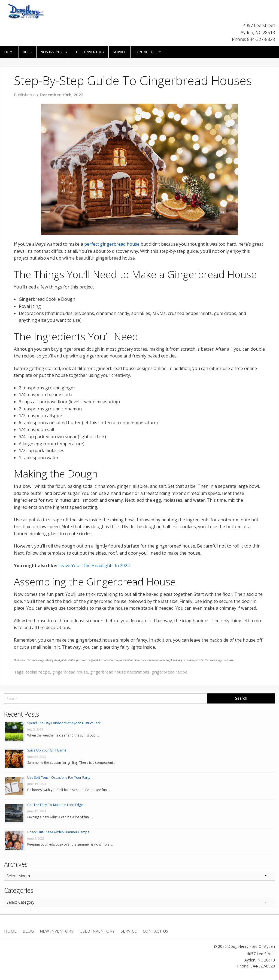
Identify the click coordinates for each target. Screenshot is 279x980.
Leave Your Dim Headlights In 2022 (94, 566)
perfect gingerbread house (112, 244)
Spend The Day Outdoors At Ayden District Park (64, 723)
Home (9, 52)
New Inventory (54, 52)
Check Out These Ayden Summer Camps (58, 832)
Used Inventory (90, 52)
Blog (28, 52)
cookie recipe (38, 672)
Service (119, 52)
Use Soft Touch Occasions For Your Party (59, 778)
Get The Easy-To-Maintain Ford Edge (55, 805)
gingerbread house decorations (120, 672)
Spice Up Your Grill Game (47, 750)
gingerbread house (70, 672)
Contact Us (145, 52)
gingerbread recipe (169, 672)
